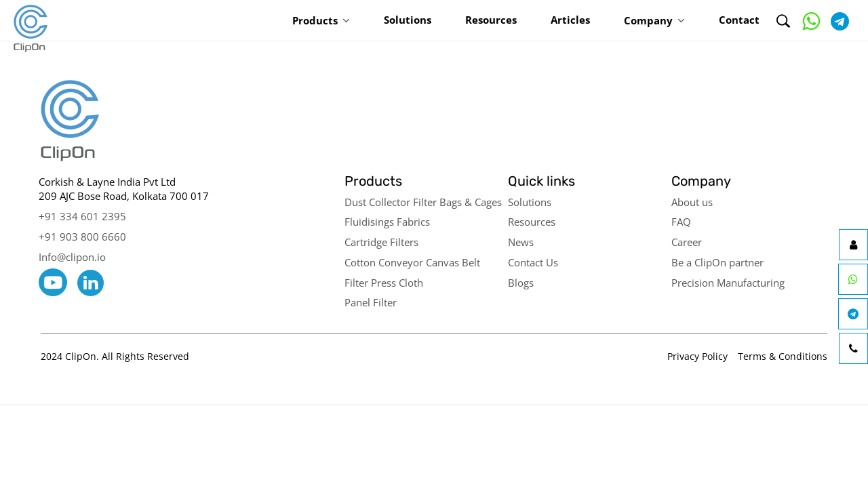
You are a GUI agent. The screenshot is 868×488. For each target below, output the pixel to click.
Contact (739, 20)
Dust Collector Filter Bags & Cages (423, 202)
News (521, 242)
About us (692, 202)
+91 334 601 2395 (82, 216)
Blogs (521, 283)
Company (648, 20)
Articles (570, 20)
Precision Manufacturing (728, 283)
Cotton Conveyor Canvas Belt (412, 262)
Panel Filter (371, 302)
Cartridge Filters (381, 242)
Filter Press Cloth (384, 283)
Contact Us (533, 262)
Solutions (408, 20)
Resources (491, 20)
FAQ (681, 222)
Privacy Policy (697, 356)
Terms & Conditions (783, 356)
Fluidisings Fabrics (387, 222)
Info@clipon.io (72, 257)
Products (315, 20)
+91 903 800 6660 (82, 237)
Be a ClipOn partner (717, 262)
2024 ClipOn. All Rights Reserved (115, 356)
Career (687, 242)
